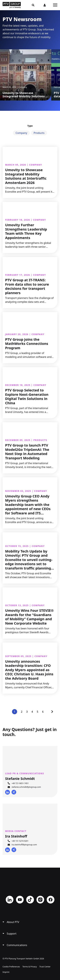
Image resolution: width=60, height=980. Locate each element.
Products (39, 133)
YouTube (20, 900)
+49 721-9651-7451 (20, 783)
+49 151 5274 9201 (20, 841)
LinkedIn (8, 792)
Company (21, 133)
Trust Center (45, 967)
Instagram (40, 900)
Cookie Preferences (11, 967)
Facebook (51, 900)
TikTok (30, 900)
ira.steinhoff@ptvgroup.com (24, 845)
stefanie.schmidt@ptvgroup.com (26, 787)
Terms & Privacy (30, 967)
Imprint (6, 972)
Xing (14, 792)
